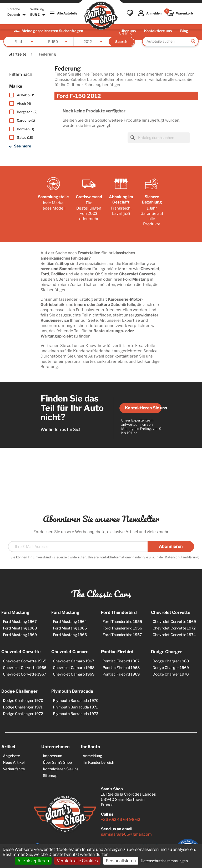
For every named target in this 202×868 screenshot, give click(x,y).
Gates (25, 138)
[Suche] (159, 138)
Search (121, 42)
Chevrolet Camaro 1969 (74, 674)
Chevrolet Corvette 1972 (174, 628)
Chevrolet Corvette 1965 (25, 661)
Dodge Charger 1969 (171, 668)
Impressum (53, 756)
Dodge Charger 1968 (171, 661)
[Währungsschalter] (39, 15)
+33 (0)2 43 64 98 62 (121, 820)
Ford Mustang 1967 (20, 621)
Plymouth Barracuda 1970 (76, 700)
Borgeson (27, 112)
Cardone (26, 120)
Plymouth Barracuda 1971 (75, 707)
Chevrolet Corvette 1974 (174, 635)
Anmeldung (92, 756)
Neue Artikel (14, 762)
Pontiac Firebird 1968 (121, 668)
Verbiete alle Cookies (77, 861)
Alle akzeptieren (33, 861)
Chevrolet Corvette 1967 (24, 674)
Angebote (11, 756)
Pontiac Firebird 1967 (121, 661)
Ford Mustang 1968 (20, 628)
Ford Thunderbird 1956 (122, 628)
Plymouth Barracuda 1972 (76, 714)
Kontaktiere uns (158, 31)
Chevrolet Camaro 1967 (74, 661)
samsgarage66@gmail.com (126, 834)
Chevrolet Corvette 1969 (174, 621)
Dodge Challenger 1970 (23, 700)
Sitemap (50, 775)
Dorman (26, 129)
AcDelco (27, 95)
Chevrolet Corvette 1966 (25, 668)
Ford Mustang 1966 (70, 635)
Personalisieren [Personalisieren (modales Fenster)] (121, 861)
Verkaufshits (14, 769)
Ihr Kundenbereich (98, 762)
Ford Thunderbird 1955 (122, 621)
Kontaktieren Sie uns (143, 408)
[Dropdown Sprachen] (17, 15)
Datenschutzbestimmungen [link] (164, 861)
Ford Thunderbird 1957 (122, 635)
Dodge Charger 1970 (171, 674)
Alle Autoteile (64, 13)
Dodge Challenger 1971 (23, 707)
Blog (184, 31)
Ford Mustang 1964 (70, 621)
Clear (126, 33)
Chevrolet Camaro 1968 (74, 668)
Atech (24, 104)
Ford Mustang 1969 (20, 635)
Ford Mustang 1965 (70, 628)
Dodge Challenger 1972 (23, 714)
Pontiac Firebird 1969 (121, 674)
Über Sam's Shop (57, 762)
